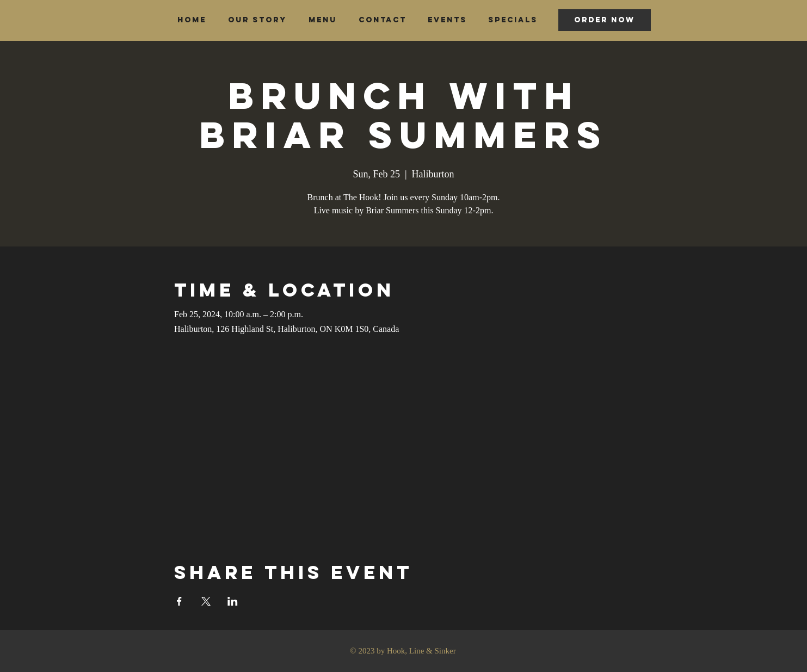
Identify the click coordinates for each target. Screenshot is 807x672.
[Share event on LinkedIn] (233, 601)
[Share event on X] (206, 601)
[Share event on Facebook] (179, 601)
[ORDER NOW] (605, 20)
